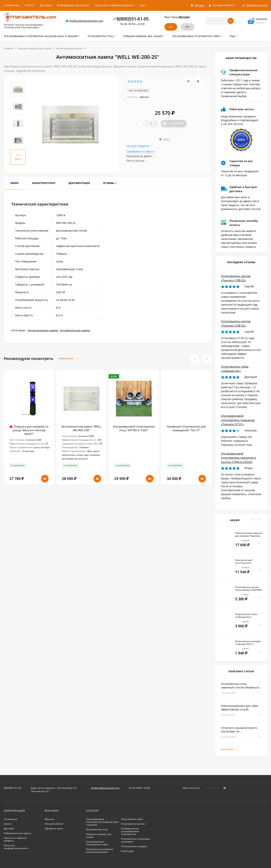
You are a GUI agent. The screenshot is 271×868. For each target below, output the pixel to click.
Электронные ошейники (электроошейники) (100, 851)
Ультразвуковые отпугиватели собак (97, 843)
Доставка (46, 5)
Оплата (30, 5)
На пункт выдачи (138, 146)
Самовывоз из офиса (140, 151)
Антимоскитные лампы (75, 330)
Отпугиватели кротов (133, 824)
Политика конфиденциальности (16, 847)
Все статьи (231, 750)
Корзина (49, 819)
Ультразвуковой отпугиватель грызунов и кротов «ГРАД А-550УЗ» (239, 458)
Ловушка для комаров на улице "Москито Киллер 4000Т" (31, 430)
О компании (11, 5)
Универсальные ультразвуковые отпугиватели (130, 831)
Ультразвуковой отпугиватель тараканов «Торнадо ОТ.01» (238, 420)
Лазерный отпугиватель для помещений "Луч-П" (186, 428)
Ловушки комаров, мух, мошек (35, 48)
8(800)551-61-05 (133, 19)
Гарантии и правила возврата (114, 5)
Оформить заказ (54, 828)
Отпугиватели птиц (97, 829)
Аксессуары (127, 851)
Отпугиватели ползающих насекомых (136, 840)
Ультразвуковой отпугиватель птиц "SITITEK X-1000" (134, 428)
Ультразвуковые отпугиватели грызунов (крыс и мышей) (102, 822)
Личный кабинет (54, 824)
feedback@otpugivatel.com (86, 21)
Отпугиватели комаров (134, 846)
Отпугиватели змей (132, 819)
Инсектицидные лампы (69, 48)
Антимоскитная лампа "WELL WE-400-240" (81, 428)
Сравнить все (69, 359)
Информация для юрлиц (73, 5)
